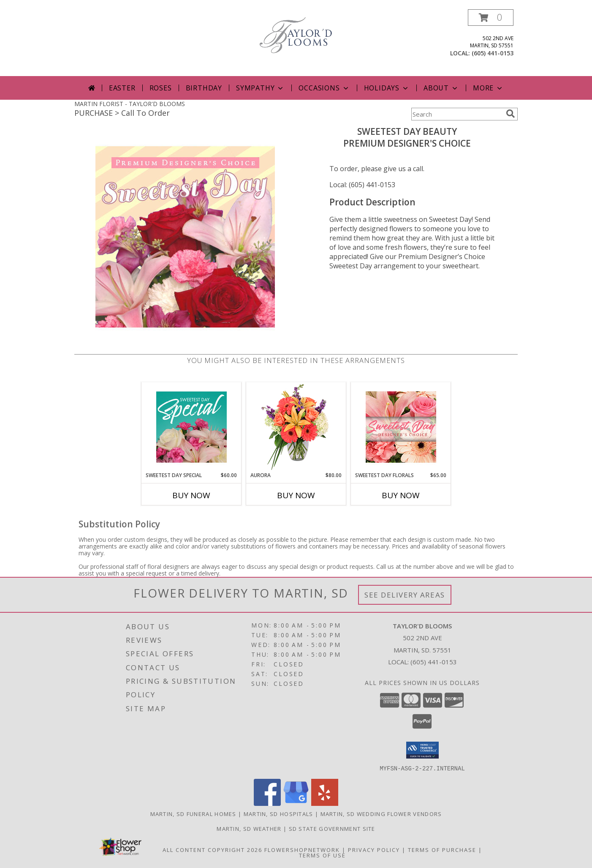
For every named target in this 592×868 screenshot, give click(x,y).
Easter (122, 88)
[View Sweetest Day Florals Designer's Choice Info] (401, 427)
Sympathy (260, 88)
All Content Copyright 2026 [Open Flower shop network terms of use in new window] (212, 849)
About (441, 88)
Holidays (387, 88)
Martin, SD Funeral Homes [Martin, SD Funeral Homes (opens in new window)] (193, 813)
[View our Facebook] (267, 803)
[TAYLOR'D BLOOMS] (296, 34)
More (488, 88)
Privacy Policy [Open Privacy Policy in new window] (374, 849)
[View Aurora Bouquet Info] (296, 427)
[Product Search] (457, 114)
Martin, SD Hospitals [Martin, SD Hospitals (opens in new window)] (278, 813)
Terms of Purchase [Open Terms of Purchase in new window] (442, 849)
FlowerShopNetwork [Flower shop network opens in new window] (302, 849)
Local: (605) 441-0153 (362, 185)
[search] (511, 114)
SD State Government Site (332, 828)
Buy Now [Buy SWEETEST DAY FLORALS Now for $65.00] (401, 495)
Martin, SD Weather (249, 828)
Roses (161, 88)
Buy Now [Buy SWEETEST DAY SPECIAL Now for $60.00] (191, 495)
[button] (491, 18)
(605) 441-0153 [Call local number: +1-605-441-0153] (493, 53)
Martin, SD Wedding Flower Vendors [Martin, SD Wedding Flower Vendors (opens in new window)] (381, 813)
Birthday (204, 88)
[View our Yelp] (325, 803)
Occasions (324, 88)
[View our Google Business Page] (296, 803)
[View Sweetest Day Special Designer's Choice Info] (191, 427)
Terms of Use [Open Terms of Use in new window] (322, 855)
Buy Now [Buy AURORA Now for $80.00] (296, 495)
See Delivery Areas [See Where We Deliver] (405, 595)
